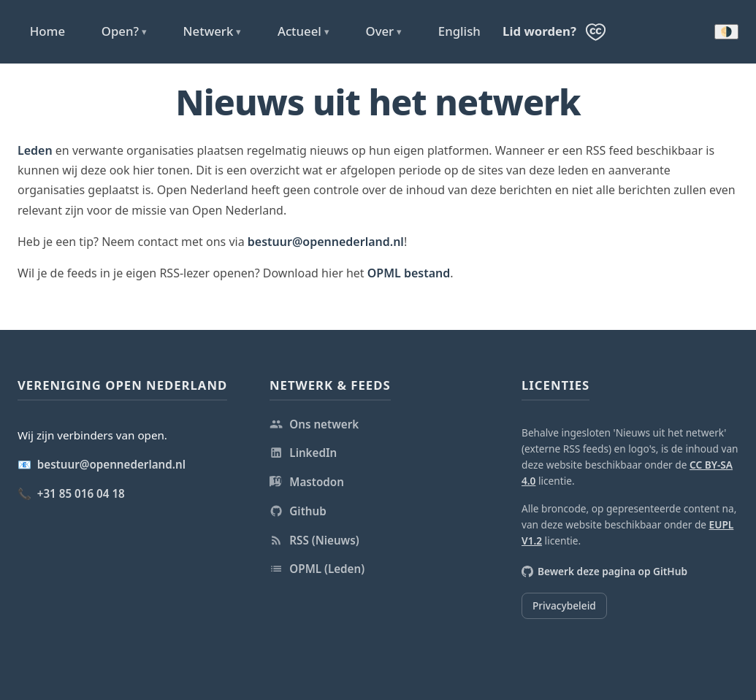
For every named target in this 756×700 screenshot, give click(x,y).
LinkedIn (303, 453)
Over (383, 31)
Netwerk (213, 31)
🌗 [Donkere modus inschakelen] (726, 32)
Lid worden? (539, 31)
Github (298, 511)
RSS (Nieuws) (314, 540)
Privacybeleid (564, 605)
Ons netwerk (314, 424)
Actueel (303, 31)
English (459, 31)
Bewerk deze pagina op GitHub (604, 571)
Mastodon (307, 482)
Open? (124, 31)
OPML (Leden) (317, 569)
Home (47, 31)
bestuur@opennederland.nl (326, 242)
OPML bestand (409, 273)
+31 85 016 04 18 (81, 493)
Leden (35, 150)
